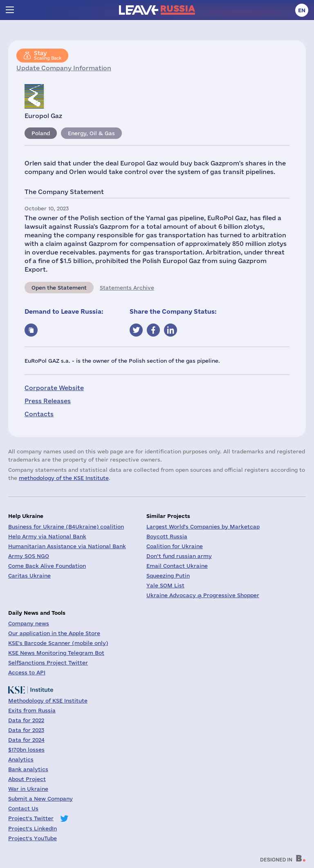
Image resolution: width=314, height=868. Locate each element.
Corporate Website (54, 388)
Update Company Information (64, 68)
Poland (41, 133)
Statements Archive (127, 288)
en (302, 10)
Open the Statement (59, 288)
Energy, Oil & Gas (91, 133)
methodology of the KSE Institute (64, 478)
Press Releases (48, 401)
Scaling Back (48, 55)
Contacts (39, 414)
